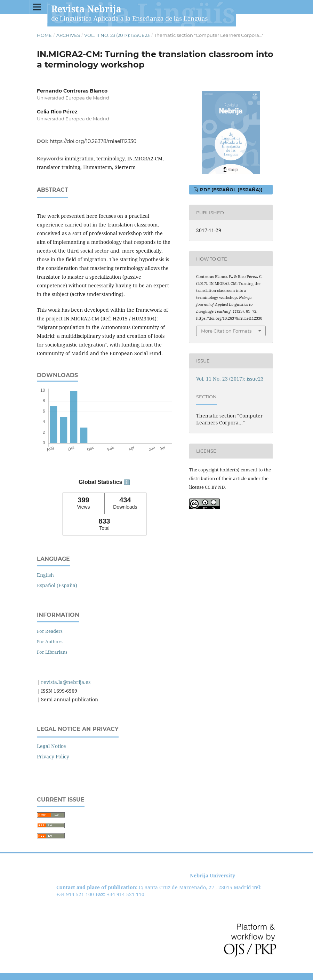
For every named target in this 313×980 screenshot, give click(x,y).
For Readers (50, 631)
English (45, 575)
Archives (68, 35)
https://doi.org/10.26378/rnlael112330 (93, 141)
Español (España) (57, 585)
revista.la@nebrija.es (65, 682)
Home (44, 35)
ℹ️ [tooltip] (127, 482)
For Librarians (52, 652)
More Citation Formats (226, 331)
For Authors (50, 642)
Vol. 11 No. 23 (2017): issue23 (117, 35)
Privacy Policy (53, 756)
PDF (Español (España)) (231, 190)
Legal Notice (51, 746)
